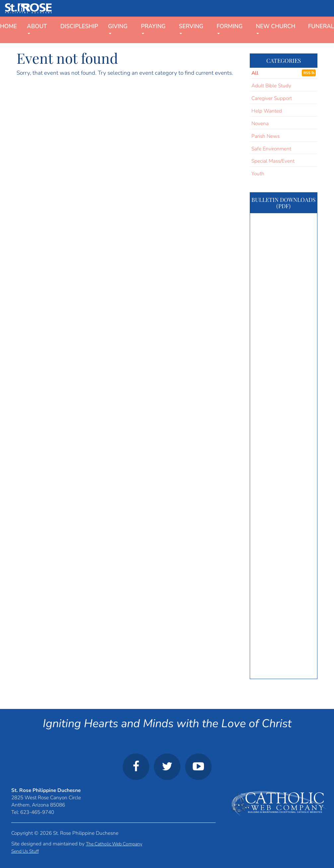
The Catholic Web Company (114, 844)
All (255, 73)
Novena (260, 123)
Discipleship (79, 26)
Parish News (266, 136)
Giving (118, 28)
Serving (191, 28)
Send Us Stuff (25, 851)
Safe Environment (271, 149)
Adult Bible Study (271, 86)
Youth (258, 174)
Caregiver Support (272, 98)
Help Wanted (267, 111)
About (37, 28)
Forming (230, 28)
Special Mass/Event (273, 161)
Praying (153, 28)
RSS (309, 73)
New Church (275, 28)
